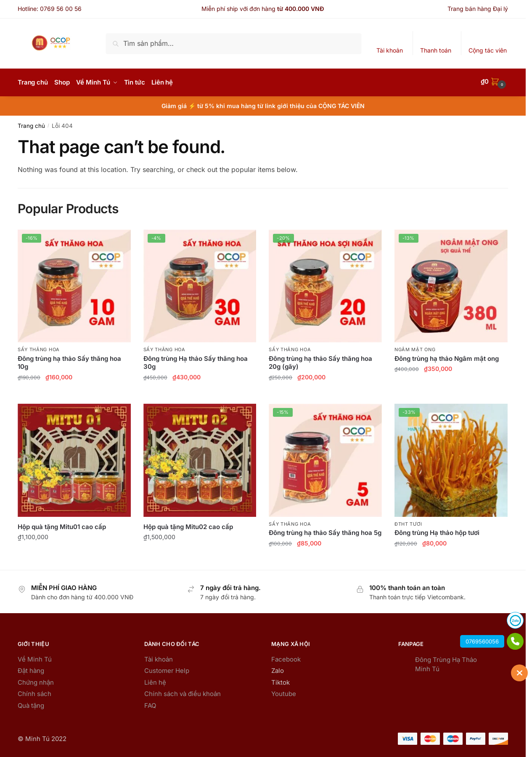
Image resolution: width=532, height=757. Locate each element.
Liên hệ (155, 680)
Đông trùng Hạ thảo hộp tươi (437, 531)
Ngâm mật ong (415, 347)
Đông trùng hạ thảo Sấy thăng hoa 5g (325, 531)
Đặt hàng (31, 668)
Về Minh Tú (35, 657)
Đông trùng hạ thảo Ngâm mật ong (447, 356)
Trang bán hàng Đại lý (478, 9)
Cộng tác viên (488, 50)
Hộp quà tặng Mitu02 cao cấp (188, 525)
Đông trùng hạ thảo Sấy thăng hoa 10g (69, 361)
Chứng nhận (36, 680)
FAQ (150, 703)
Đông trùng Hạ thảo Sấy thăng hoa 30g (196, 361)
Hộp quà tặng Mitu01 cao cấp (62, 525)
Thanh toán (436, 50)
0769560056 (482, 641)
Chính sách (34, 692)
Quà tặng (31, 703)
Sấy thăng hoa (39, 347)
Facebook (286, 657)
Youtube (284, 692)
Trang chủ (31, 124)
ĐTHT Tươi (408, 522)
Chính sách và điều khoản (183, 692)
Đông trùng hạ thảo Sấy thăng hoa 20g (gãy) (320, 361)
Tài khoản (390, 50)
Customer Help (167, 668)
